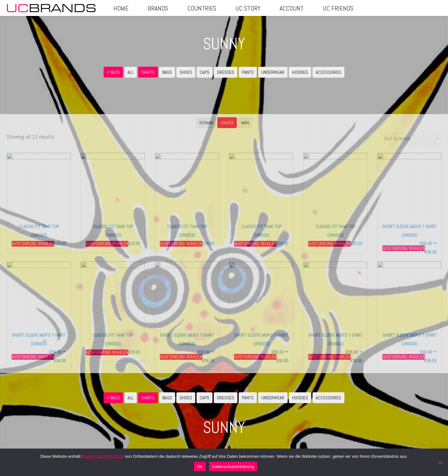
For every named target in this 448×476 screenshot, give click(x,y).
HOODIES (300, 72)
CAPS (205, 72)
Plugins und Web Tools (103, 456)
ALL (131, 72)
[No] (440, 462)
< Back (113, 72)
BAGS (167, 72)
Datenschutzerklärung (233, 467)
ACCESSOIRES (328, 72)
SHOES (186, 72)
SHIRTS (148, 72)
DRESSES (226, 72)
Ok (200, 467)
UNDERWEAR (273, 72)
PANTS (248, 72)
